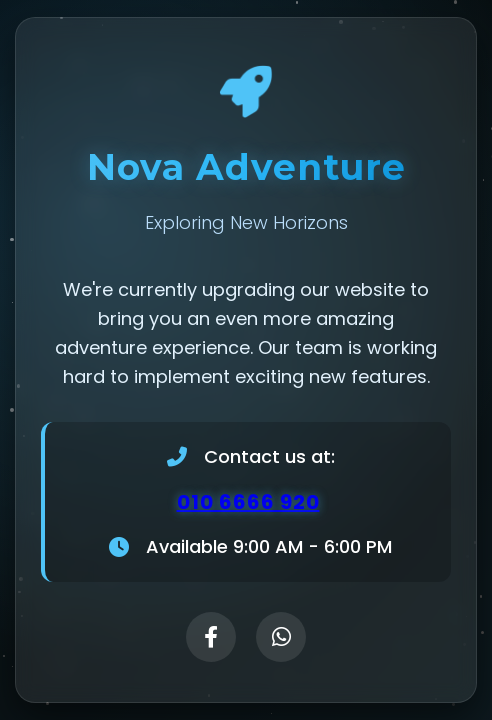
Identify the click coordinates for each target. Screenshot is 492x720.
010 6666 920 (248, 503)
